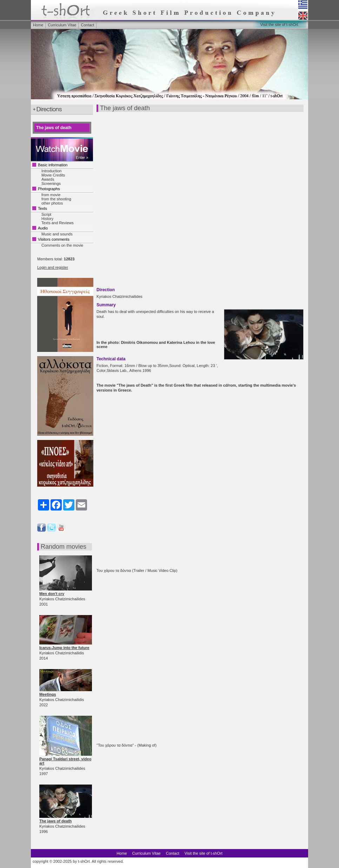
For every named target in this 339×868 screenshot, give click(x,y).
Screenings (51, 183)
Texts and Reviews (58, 223)
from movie (51, 195)
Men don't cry (52, 594)
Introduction (51, 171)
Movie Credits (53, 175)
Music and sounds (57, 234)
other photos (52, 203)
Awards (48, 179)
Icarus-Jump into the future (64, 648)
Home (38, 25)
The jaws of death (55, 821)
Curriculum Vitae (62, 25)
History (47, 219)
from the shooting (56, 199)
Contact (87, 25)
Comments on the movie (62, 245)
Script (46, 214)
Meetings (48, 694)
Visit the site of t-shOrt (279, 25)
